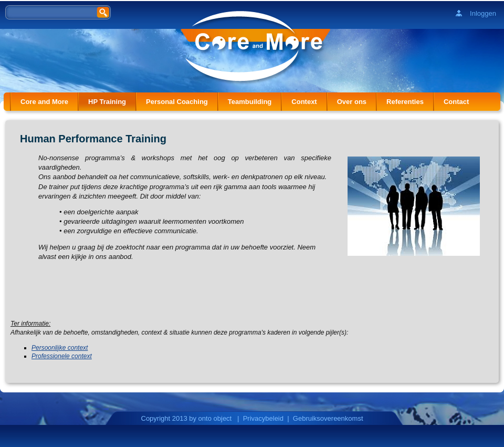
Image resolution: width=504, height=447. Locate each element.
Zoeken (104, 12)
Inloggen (483, 13)
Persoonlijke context (60, 348)
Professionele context (62, 356)
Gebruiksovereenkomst (328, 418)
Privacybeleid (263, 418)
